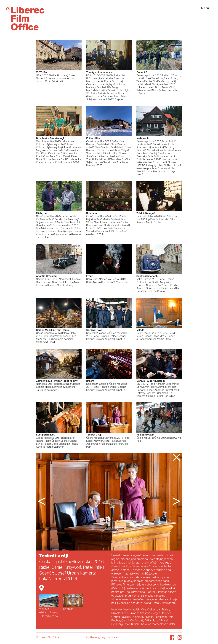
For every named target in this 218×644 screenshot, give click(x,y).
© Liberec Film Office (48, 638)
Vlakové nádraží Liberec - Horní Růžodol (49, 606)
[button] (48, 502)
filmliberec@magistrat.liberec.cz (104, 638)
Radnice (73, 602)
